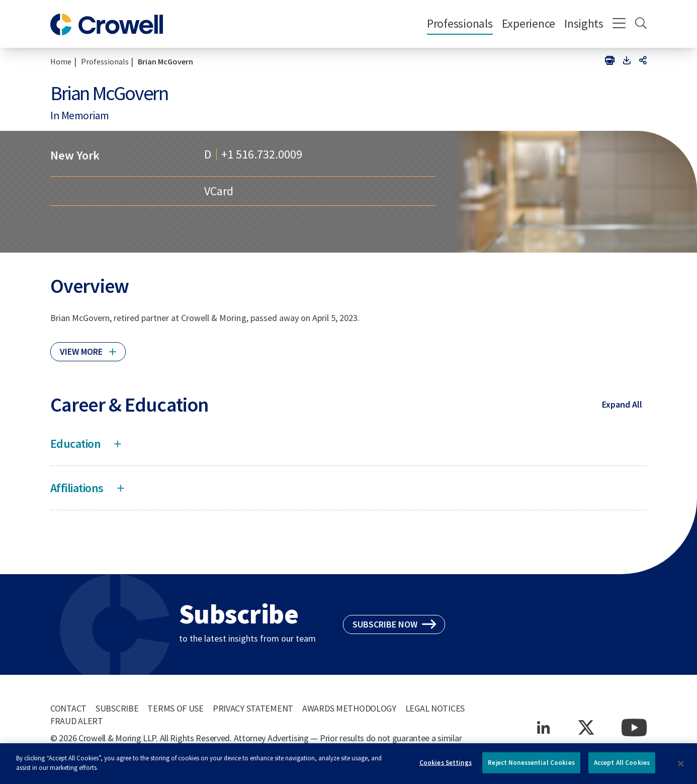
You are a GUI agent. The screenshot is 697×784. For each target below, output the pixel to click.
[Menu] (619, 24)
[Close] (681, 767)
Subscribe (117, 708)
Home (61, 61)
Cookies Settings (446, 766)
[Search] (641, 24)
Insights (584, 23)
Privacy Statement (253, 708)
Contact (68, 708)
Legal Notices (435, 708)
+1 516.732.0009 (262, 154)
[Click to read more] (88, 347)
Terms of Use (176, 708)
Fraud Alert (77, 721)
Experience (529, 23)
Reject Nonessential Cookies (531, 766)
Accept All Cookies (622, 766)
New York (75, 155)
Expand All (622, 404)
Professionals (460, 23)
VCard (219, 191)
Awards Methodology (349, 708)
